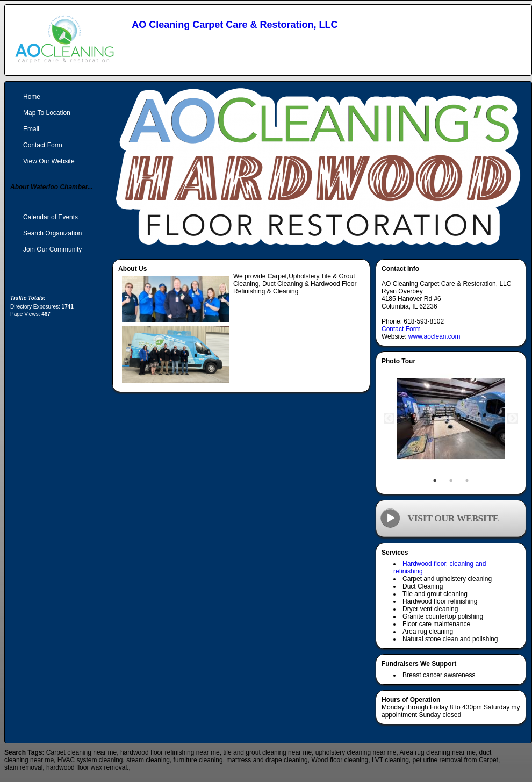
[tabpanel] (451, 419)
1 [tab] (435, 480)
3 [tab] (467, 480)
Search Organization (52, 233)
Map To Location (47, 113)
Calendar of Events (51, 217)
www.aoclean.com (434, 336)
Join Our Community (52, 249)
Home (32, 97)
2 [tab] (451, 480)
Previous (389, 419)
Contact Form (401, 329)
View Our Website (49, 161)
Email (31, 129)
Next (513, 419)
